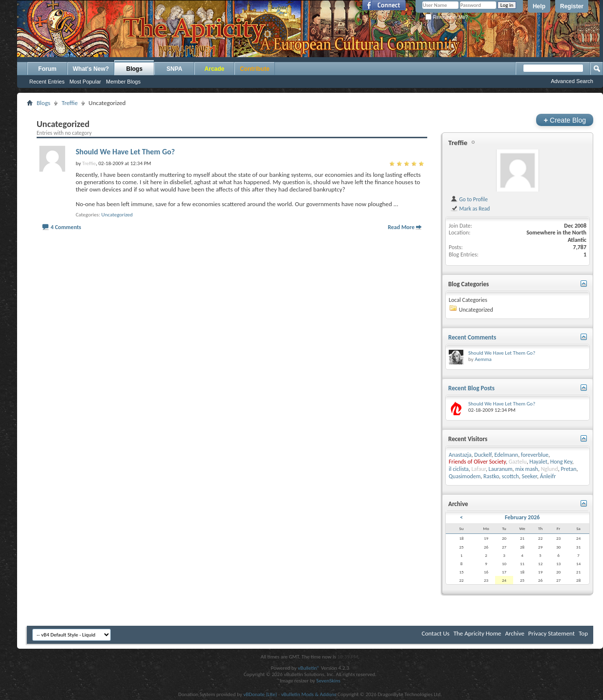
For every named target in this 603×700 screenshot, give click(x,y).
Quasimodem (465, 476)
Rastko (491, 476)
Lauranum (501, 469)
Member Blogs (123, 82)
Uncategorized (117, 215)
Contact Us (436, 633)
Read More (401, 227)
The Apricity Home (478, 633)
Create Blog (565, 120)
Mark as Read (470, 209)
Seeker (529, 476)
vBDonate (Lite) (260, 694)
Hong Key (561, 462)
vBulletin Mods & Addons (309, 694)
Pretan (568, 469)
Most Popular (85, 82)
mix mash (527, 469)
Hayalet (538, 462)
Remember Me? (447, 17)
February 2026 (522, 517)
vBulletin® (309, 668)
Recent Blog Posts (471, 388)
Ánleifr (548, 476)
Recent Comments (472, 337)
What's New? (91, 69)
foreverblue (535, 455)
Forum (47, 69)
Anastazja (460, 455)
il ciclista (459, 469)
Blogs (135, 69)
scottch (510, 476)
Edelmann (506, 455)
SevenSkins (328, 681)
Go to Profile (469, 199)
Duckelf (483, 455)
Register (572, 6)
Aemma (483, 359)
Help (539, 6)
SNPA (174, 69)
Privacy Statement (551, 633)
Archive (514, 633)
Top (583, 633)
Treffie (70, 103)
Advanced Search (572, 81)
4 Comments (66, 227)
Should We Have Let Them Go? (125, 152)
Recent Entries (47, 82)
